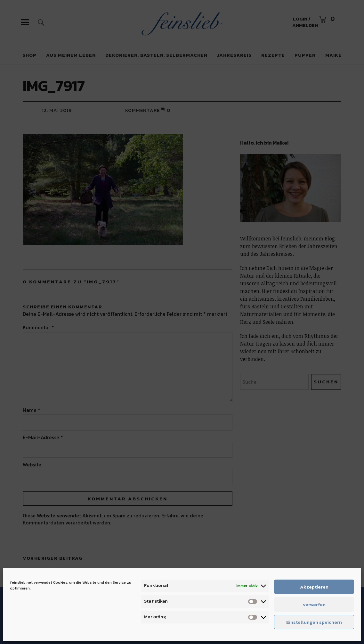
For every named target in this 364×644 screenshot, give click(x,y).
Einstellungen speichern (314, 622)
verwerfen (314, 604)
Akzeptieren (314, 587)
